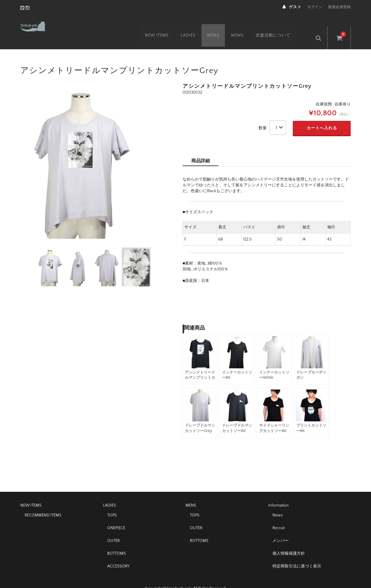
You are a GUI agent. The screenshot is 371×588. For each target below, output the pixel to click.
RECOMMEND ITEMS (43, 503)
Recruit (279, 516)
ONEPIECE (116, 516)
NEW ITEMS (165, 25)
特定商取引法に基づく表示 (297, 554)
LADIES (196, 25)
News (278, 503)
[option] (93, 149)
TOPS (112, 503)
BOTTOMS (117, 541)
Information (278, 493)
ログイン (315, 7)
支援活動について (281, 25)
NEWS (245, 25)
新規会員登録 (339, 7)
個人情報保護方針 (289, 541)
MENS (221, 25)
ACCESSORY (118, 554)
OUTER (113, 528)
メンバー (281, 528)
